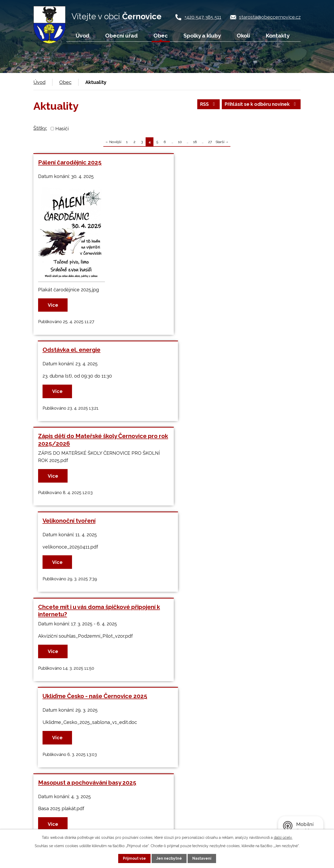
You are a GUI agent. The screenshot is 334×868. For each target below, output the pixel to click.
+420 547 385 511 (203, 17)
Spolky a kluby (202, 36)
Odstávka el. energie (203, 162)
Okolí (243, 36)
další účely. (283, 838)
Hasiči (62, 129)
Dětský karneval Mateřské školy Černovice (232, 526)
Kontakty (278, 36)
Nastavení (202, 858)
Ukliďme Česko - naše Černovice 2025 (226, 436)
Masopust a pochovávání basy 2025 (87, 526)
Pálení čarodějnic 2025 (70, 162)
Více (53, 305)
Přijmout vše (134, 858)
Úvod (83, 36)
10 (180, 142)
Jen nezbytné (169, 858)
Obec (161, 36)
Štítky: (40, 128)
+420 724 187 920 (72, 821)
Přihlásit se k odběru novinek (260, 104)
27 (210, 142)
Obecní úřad (121, 36)
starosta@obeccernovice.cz (270, 17)
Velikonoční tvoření (201, 350)
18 (195, 142)
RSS (207, 104)
